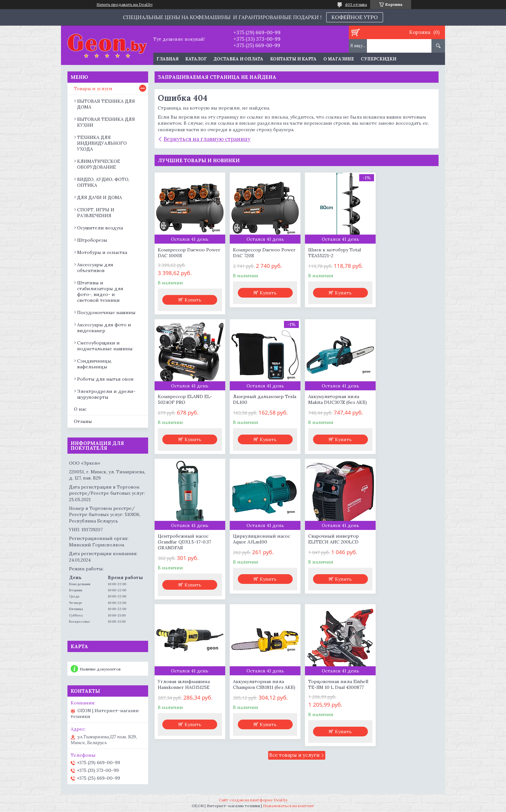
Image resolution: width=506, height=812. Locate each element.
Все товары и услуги (294, 615)
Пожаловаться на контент (289, 806)
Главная (167, 59)
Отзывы (83, 421)
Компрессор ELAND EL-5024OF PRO (401, 253)
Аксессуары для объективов (95, 268)
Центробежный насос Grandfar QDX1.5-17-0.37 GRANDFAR (329, 402)
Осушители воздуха (100, 228)
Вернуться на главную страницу (207, 139)
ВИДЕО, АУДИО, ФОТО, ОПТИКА (103, 182)
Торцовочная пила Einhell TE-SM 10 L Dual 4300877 (404, 545)
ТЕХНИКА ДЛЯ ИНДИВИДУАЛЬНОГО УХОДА (102, 143)
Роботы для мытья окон (105, 379)
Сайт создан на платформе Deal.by (253, 800)
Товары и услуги (93, 89)
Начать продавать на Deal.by (125, 5)
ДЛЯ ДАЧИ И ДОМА (100, 197)
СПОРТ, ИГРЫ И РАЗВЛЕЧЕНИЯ (96, 213)
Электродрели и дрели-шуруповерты (106, 394)
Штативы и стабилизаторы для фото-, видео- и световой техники (100, 291)
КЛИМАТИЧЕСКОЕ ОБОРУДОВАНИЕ (99, 164)
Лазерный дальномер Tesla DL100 (183, 399)
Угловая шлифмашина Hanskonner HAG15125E (256, 545)
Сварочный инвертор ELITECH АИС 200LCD (183, 545)
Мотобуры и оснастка (102, 252)
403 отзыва (356, 4)
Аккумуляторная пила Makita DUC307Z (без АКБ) (259, 399)
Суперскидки (379, 59)
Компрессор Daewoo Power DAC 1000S (181, 253)
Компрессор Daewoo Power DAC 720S (254, 253)
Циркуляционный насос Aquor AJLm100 (403, 399)
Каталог (196, 59)
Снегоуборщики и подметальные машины (105, 346)
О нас (80, 409)
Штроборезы (92, 240)
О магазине (339, 59)
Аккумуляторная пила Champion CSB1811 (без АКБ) (328, 548)
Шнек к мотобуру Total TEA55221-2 (328, 253)
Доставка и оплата (238, 59)
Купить (192, 300)
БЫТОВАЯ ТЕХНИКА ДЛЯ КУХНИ (106, 122)
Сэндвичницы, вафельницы (95, 364)
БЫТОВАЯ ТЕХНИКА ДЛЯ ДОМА (106, 104)
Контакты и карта (293, 59)
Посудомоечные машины (106, 312)
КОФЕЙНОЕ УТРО (355, 17)
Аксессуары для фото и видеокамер (104, 328)
